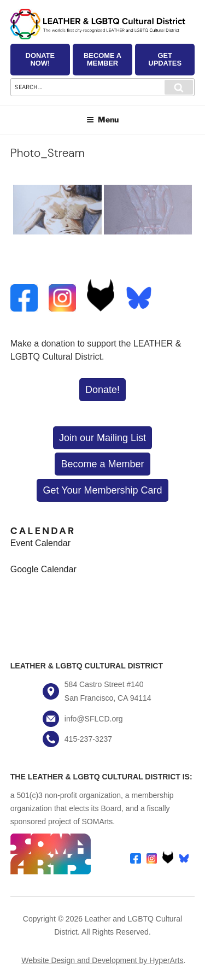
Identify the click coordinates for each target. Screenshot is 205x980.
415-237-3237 (88, 739)
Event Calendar (40, 543)
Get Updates (165, 59)
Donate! (102, 390)
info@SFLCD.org (94, 719)
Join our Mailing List (102, 438)
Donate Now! (40, 59)
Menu (102, 119)
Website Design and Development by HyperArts (102, 960)
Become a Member (102, 59)
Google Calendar (43, 569)
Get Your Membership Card (102, 490)
